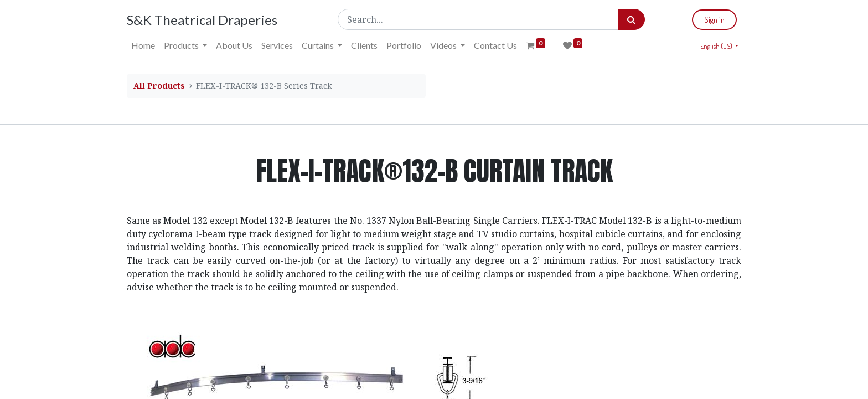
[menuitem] (143, 45)
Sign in (714, 20)
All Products (159, 86)
